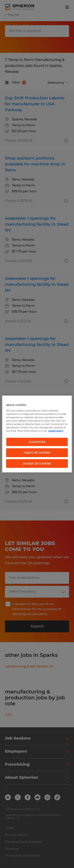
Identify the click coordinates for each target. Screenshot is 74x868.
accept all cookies (37, 463)
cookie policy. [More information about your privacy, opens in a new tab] (56, 431)
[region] (37, 434)
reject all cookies (37, 453)
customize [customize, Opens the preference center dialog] (37, 442)
